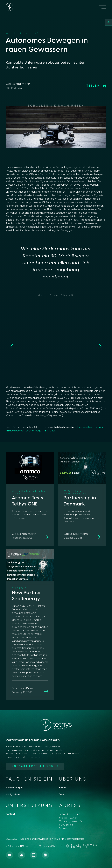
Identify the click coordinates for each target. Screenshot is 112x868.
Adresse (72, 806)
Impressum (47, 846)
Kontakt (10, 814)
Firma (62, 788)
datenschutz (17, 846)
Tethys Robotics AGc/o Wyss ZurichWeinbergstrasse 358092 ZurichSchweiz (71, 821)
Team (62, 795)
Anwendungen (14, 788)
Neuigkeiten (13, 795)
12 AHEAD (59, 839)
